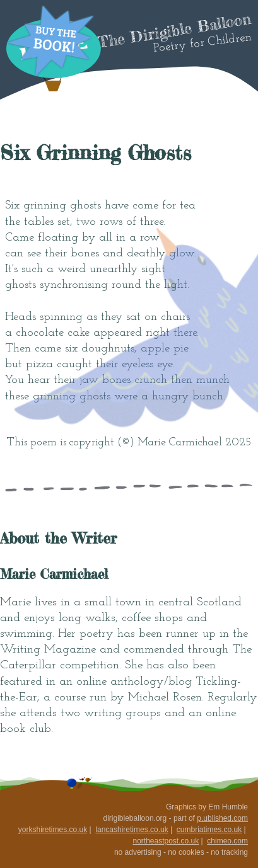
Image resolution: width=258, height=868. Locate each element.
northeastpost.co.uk (166, 841)
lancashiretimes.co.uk (132, 830)
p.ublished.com (222, 818)
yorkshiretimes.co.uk (53, 830)
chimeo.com (227, 841)
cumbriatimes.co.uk (209, 830)
